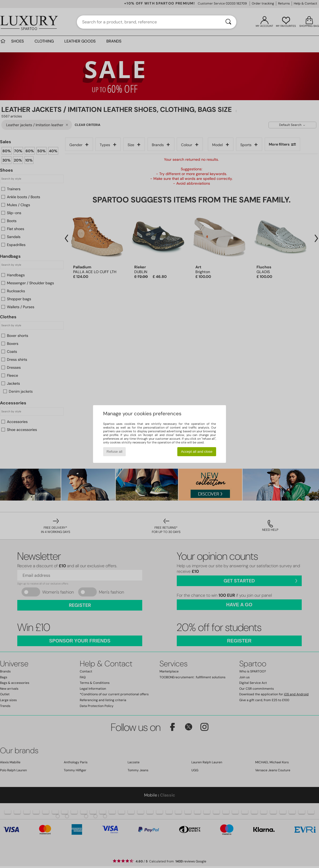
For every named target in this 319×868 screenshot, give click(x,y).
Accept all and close (197, 452)
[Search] (228, 22)
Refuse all (114, 452)
